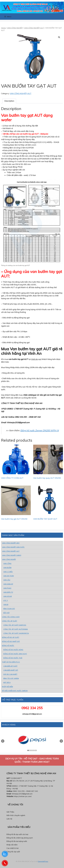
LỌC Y (6, 600)
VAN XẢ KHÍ (8, 596)
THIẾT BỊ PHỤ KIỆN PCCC (11, 662)
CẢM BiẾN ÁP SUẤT (10, 666)
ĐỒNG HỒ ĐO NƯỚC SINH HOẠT (15, 654)
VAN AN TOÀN (9, 576)
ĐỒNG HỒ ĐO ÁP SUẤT (11, 637)
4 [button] (34, 750)
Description (9, 101)
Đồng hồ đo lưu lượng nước (17, 841)
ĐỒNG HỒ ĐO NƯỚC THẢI (13, 658)
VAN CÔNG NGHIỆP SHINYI (12, 555)
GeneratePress (43, 861)
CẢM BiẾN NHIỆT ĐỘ (11, 670)
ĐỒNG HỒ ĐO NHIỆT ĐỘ (11, 641)
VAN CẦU (7, 580)
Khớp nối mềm (12, 845)
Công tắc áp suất (13, 852)
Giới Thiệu (10, 812)
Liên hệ (9, 819)
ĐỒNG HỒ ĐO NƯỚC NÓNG (13, 650)
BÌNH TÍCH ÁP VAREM (11, 678)
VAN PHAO (7, 588)
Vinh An (34, 359)
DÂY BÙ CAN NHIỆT (10, 674)
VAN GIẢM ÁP (8, 584)
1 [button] (28, 750)
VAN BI (6, 605)
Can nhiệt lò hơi (12, 848)
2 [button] (30, 750)
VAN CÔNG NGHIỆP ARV (11, 543)
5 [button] (36, 750)
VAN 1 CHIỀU (8, 572)
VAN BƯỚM (7, 568)
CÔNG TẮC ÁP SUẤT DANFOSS (15, 625)
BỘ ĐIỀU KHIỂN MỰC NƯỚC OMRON (15, 691)
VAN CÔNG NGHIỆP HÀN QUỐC (13, 547)
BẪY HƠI (6, 613)
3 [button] (32, 750)
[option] (32, 740)
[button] (3, 741)
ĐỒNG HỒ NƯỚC (8, 646)
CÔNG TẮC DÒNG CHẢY (11, 617)
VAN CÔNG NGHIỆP (15, 28)
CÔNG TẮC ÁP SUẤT (10, 621)
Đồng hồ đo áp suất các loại (17, 834)
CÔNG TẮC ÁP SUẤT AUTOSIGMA (16, 629)
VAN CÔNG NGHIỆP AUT (34, 28)
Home (3, 28)
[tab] (9, 101)
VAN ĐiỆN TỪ (8, 592)
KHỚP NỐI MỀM (7, 687)
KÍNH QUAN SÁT (9, 609)
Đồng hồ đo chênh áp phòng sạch (20, 838)
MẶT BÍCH (7, 683)
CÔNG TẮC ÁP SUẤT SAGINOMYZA (16, 633)
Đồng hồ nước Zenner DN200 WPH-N (40, 430)
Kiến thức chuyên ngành (16, 815)
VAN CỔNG (7, 564)
